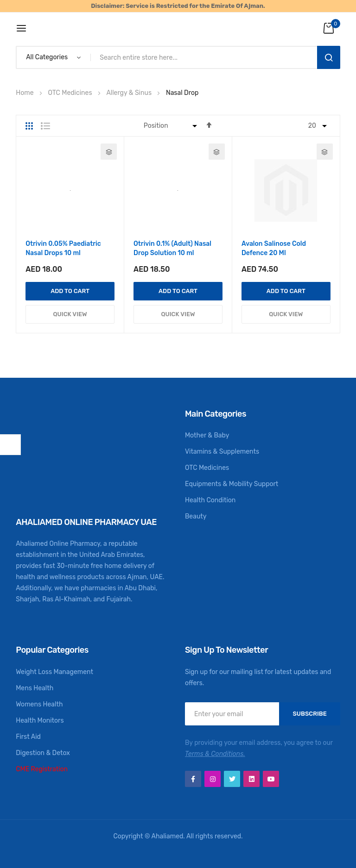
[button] (109, 152)
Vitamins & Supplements (222, 452)
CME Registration (42, 769)
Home (25, 93)
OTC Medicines (71, 93)
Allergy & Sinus (130, 93)
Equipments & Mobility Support (232, 484)
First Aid (28, 737)
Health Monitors (40, 721)
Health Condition (210, 500)
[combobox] (206, 57)
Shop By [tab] (10, 445)
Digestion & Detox (43, 753)
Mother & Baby (207, 435)
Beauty (196, 516)
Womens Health (39, 704)
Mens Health (35, 688)
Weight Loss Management (54, 672)
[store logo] (178, 28)
